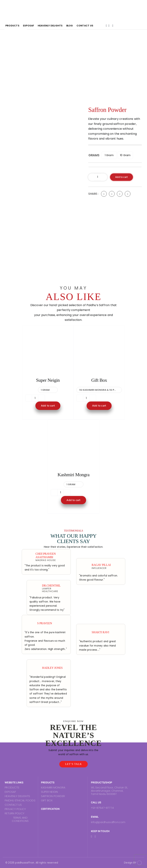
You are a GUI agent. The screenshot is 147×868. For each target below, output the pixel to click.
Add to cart (122, 177)
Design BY (130, 863)
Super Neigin (48, 380)
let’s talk (73, 764)
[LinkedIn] (120, 194)
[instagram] (95, 837)
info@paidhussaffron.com (108, 822)
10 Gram (125, 155)
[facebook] (91, 837)
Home (13, 26)
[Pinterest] (128, 194)
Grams (94, 155)
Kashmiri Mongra (73, 475)
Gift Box (99, 380)
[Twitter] (112, 194)
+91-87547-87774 (102, 808)
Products (33, 26)
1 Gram (109, 155)
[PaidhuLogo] (17, 5)
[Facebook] (104, 194)
